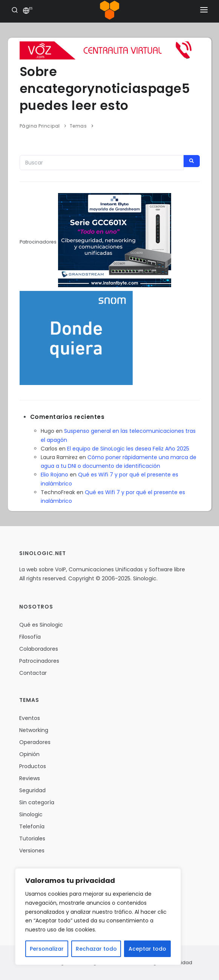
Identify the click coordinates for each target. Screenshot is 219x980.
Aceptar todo (147, 949)
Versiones (32, 851)
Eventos (30, 718)
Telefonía (32, 826)
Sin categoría (37, 802)
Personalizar (47, 949)
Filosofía (30, 637)
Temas (78, 126)
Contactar (33, 673)
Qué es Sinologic (41, 625)
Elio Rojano (54, 475)
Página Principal (40, 126)
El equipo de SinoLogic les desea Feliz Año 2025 (128, 449)
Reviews (30, 778)
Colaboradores (39, 649)
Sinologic (31, 814)
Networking (34, 730)
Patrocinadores (39, 661)
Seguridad (32, 790)
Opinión (29, 754)
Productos (33, 766)
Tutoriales (32, 838)
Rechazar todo (96, 949)
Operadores (35, 742)
